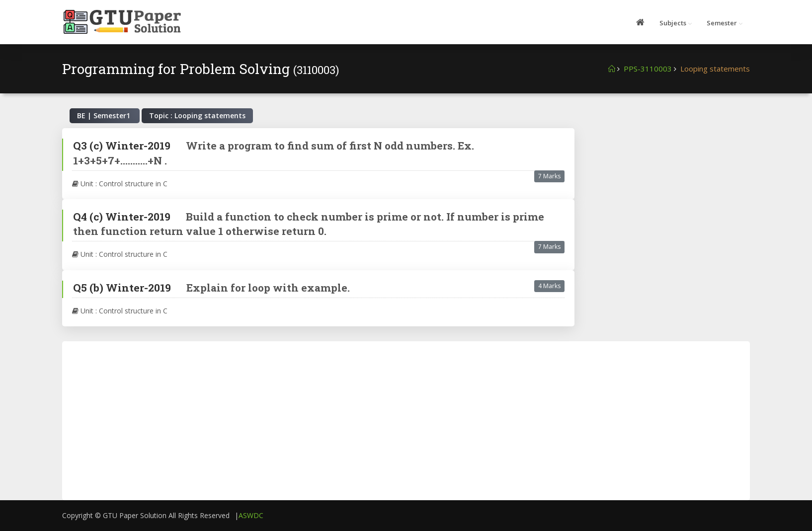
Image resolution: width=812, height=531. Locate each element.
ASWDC (251, 515)
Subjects (673, 23)
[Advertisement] (669, 190)
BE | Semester (105, 115)
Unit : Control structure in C (120, 184)
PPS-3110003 (648, 69)
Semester (722, 23)
